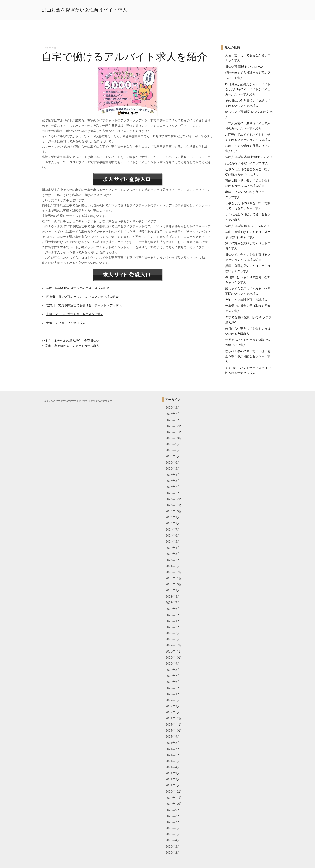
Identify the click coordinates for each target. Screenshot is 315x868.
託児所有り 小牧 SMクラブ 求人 (247, 163)
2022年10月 (173, 657)
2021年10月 (173, 730)
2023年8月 (173, 596)
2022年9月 (173, 663)
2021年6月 (173, 755)
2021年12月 (173, 718)
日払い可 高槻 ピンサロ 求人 (244, 66)
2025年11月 (173, 432)
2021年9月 (173, 736)
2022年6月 (173, 682)
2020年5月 (173, 834)
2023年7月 (173, 602)
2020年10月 (173, 804)
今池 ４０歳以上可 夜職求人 (246, 300)
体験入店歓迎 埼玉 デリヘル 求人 (247, 226)
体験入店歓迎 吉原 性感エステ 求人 (249, 157)
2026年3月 (173, 407)
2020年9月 (173, 810)
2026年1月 (173, 420)
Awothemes (106, 401)
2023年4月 (173, 621)
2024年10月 (173, 511)
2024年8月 (173, 523)
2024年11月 (173, 505)
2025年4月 (173, 475)
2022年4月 (173, 694)
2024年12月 (173, 499)
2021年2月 (173, 779)
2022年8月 (173, 670)
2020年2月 (173, 852)
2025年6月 (173, 462)
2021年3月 (173, 773)
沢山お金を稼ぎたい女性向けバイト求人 (84, 10)
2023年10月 (173, 584)
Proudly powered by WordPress (59, 401)
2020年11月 (173, 798)
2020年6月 (173, 828)
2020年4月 (173, 840)
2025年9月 (173, 444)
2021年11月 (173, 724)
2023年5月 (173, 615)
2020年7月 (173, 822)
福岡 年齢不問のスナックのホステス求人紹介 (78, 288)
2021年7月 (173, 749)
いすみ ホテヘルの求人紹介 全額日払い (71, 340)
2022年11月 (173, 651)
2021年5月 (173, 761)
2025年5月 (173, 468)
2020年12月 (173, 791)
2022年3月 (173, 700)
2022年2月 (173, 706)
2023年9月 (173, 590)
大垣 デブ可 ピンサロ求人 (66, 323)
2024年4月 (173, 548)
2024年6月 (173, 535)
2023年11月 (173, 578)
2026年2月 (173, 414)
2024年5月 (173, 541)
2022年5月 (173, 688)
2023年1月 (173, 639)
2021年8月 (173, 743)
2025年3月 (173, 481)
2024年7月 (173, 529)
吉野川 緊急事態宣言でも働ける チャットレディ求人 (84, 305)
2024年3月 (173, 554)
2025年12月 (173, 426)
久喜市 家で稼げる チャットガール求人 (71, 346)
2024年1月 (173, 566)
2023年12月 (173, 572)
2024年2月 (173, 560)
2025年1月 (173, 493)
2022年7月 (173, 676)
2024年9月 (173, 517)
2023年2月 (173, 633)
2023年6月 (173, 609)
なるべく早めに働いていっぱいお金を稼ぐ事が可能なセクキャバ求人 (248, 356)
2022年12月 (173, 645)
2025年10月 (173, 438)
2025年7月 (173, 456)
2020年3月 (173, 846)
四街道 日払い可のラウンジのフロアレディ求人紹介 (82, 297)
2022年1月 (173, 712)
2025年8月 (173, 450)
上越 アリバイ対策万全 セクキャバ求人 (75, 314)
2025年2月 (173, 487)
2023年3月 (173, 627)
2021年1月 (173, 785)
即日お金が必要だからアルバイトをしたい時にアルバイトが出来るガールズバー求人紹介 (248, 89)
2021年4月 (173, 767)
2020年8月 (173, 816)
